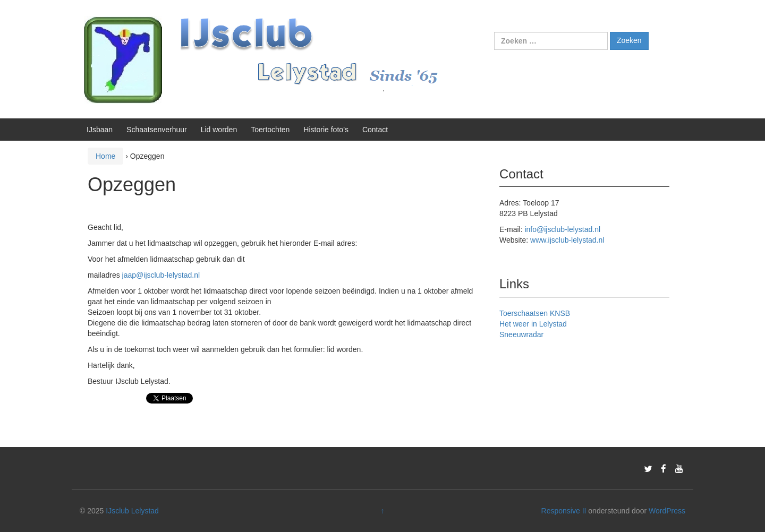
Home (105, 156)
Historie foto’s (326, 130)
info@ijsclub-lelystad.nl (562, 229)
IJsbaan (100, 130)
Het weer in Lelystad (533, 324)
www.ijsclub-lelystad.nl (567, 240)
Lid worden (219, 130)
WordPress (667, 511)
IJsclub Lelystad (132, 511)
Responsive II (564, 511)
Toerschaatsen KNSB (535, 313)
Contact (375, 130)
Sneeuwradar (521, 334)
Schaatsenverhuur (157, 130)
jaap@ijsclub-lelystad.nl (161, 275)
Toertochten (270, 130)
